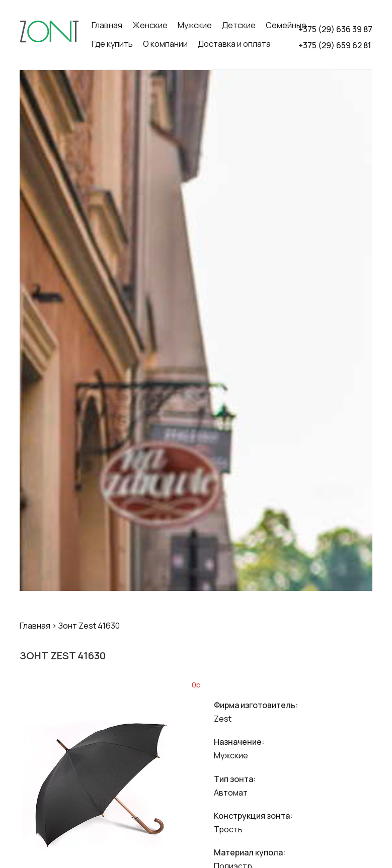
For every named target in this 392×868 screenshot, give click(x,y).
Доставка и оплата (234, 44)
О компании (165, 44)
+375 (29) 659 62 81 (335, 45)
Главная (107, 25)
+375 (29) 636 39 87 (335, 29)
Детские (239, 25)
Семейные (286, 25)
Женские (150, 25)
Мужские (195, 25)
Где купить (112, 44)
